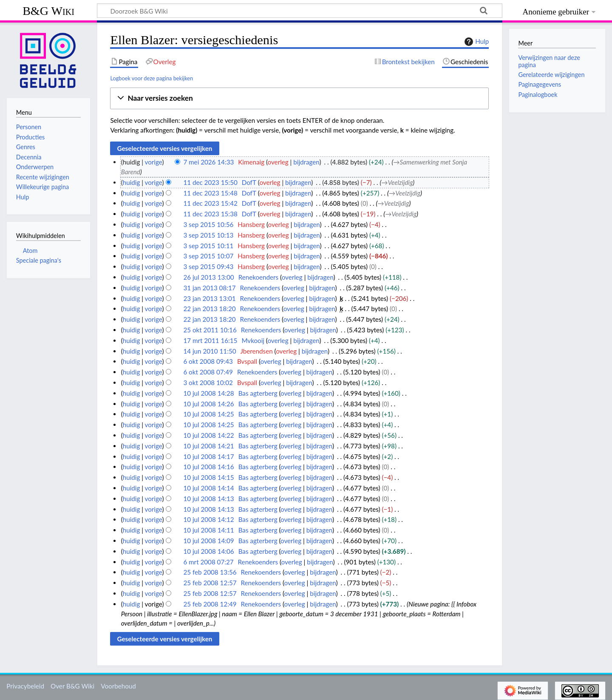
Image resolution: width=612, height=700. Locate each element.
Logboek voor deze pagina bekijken (152, 78)
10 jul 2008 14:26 (208, 404)
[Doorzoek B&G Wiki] (300, 11)
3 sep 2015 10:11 (208, 246)
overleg (278, 162)
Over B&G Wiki (72, 686)
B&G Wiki (48, 11)
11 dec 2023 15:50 (210, 182)
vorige (154, 162)
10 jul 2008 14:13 (208, 499)
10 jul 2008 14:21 (208, 446)
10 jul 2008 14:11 (208, 530)
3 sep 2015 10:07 (208, 256)
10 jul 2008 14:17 (208, 456)
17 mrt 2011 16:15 (210, 340)
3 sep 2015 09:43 (208, 266)
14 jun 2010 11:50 (210, 351)
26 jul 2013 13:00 (208, 277)
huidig (132, 182)
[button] (299, 98)
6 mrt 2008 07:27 (208, 562)
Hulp (476, 42)
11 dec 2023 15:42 (210, 203)
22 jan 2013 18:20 (209, 309)
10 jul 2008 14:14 (208, 488)
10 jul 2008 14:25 (208, 414)
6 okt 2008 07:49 (208, 372)
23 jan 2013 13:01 (209, 298)
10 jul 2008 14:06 (208, 551)
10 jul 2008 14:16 (208, 467)
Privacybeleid (25, 686)
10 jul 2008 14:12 (208, 519)
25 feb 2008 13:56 (210, 572)
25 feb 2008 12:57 (210, 583)
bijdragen (306, 162)
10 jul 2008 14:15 (208, 477)
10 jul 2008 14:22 (208, 435)
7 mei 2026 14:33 (208, 162)
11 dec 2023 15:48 (210, 193)
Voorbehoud (118, 686)
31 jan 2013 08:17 (209, 288)
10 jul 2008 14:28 (208, 393)
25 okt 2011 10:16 (210, 330)
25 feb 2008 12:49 (210, 604)
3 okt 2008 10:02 (208, 383)
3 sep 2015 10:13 (208, 235)
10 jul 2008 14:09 (208, 541)
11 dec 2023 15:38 (210, 214)
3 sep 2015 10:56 (208, 224)
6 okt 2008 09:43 (208, 361)
